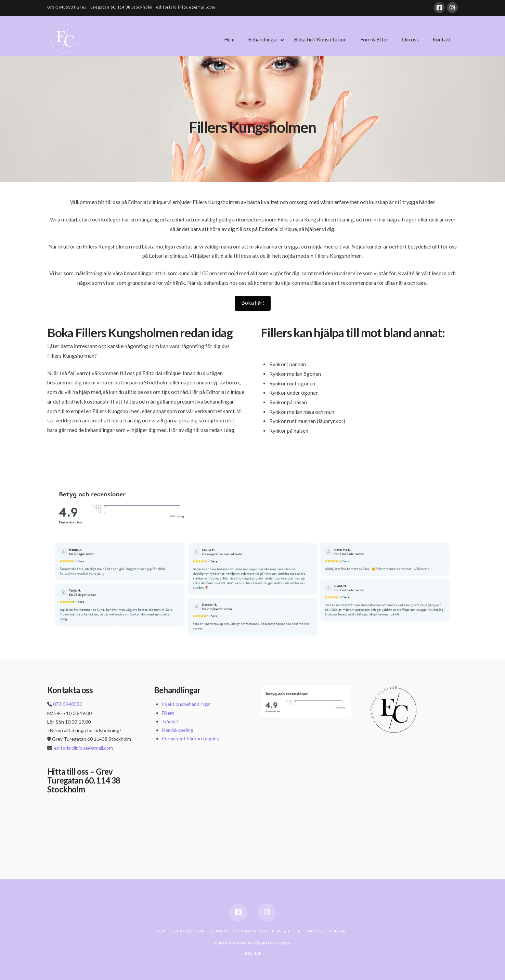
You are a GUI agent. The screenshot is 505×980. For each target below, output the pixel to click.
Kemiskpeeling (178, 730)
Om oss (315, 931)
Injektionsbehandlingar (186, 704)
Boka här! (253, 302)
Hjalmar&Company (272, 943)
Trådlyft (170, 721)
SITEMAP (252, 953)
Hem (161, 931)
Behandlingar (188, 931)
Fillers (168, 713)
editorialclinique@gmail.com (83, 748)
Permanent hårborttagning (191, 739)
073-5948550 (68, 704)
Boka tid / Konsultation (238, 931)
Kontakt (339, 931)
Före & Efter (286, 931)
